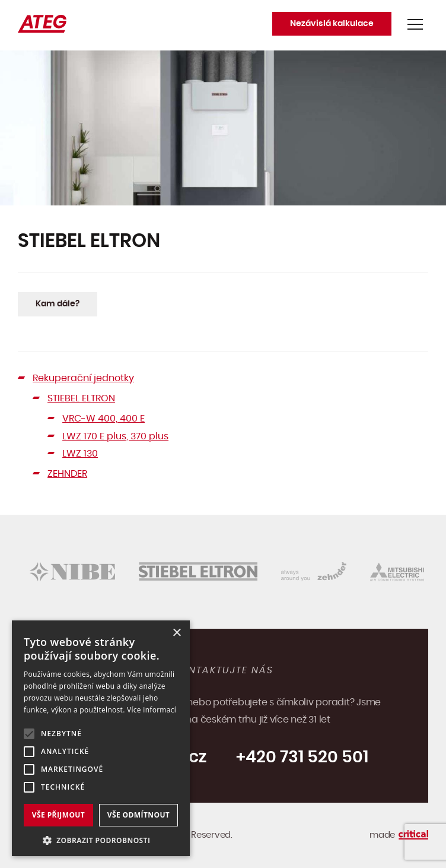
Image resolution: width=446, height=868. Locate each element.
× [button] (176, 633)
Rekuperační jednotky (83, 378)
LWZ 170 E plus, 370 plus (115, 436)
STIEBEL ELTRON (81, 398)
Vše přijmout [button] (58, 815)
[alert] (101, 738)
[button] (101, 839)
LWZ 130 (80, 454)
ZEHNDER (67, 474)
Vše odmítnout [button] (138, 815)
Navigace (415, 24)
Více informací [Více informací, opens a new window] (152, 710)
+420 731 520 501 (302, 758)
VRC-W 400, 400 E (103, 419)
